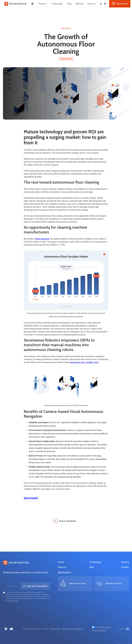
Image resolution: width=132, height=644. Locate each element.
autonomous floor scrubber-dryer (84, 362)
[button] (42, 4)
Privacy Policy (55, 629)
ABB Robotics (65, 572)
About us (62, 567)
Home (61, 562)
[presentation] (22, 609)
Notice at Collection (99, 630)
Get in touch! (31, 498)
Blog (92, 567)
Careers (125, 562)
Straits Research (42, 239)
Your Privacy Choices (101, 627)
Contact (125, 567)
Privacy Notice (13, 601)
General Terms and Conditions (73, 629)
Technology (95, 562)
